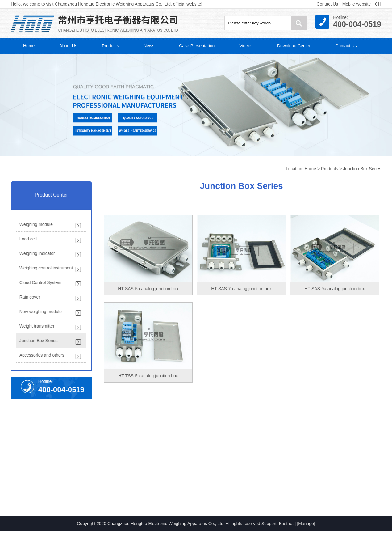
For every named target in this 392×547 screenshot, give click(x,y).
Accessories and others (40, 355)
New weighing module (39, 312)
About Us (68, 46)
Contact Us (327, 4)
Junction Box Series (362, 169)
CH (378, 4)
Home (29, 46)
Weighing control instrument (45, 268)
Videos (246, 46)
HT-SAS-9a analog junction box (334, 289)
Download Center (294, 46)
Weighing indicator (36, 253)
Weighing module (35, 224)
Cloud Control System (39, 282)
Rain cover (28, 297)
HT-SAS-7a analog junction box (241, 289)
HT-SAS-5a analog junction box (148, 289)
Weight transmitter (35, 326)
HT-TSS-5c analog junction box (148, 376)
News (149, 46)
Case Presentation (197, 46)
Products (110, 46)
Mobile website (357, 4)
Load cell (27, 239)
